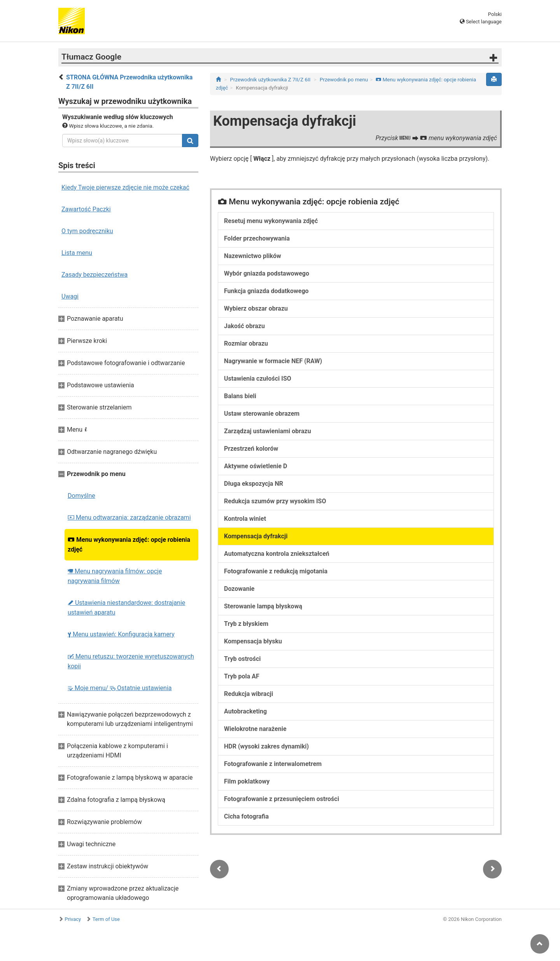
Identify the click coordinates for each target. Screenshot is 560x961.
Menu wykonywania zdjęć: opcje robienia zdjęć (129, 545)
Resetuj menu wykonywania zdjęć (271, 221)
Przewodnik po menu (344, 80)
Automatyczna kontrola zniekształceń (277, 554)
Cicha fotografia (246, 816)
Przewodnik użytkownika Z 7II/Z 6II (270, 80)
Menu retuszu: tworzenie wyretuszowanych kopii (131, 661)
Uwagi (70, 296)
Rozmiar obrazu (246, 343)
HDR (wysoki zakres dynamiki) (266, 746)
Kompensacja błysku (253, 641)
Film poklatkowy (247, 781)
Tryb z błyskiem (246, 624)
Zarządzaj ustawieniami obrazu (268, 431)
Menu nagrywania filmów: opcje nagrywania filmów (115, 576)
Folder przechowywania (257, 238)
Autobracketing (245, 711)
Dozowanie (239, 589)
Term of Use (106, 919)
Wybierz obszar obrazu (256, 308)
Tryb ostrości (242, 659)
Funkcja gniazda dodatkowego (266, 291)
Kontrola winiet (245, 519)
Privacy (73, 919)
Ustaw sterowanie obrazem (262, 414)
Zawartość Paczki (86, 209)
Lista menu (77, 253)
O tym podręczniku (87, 231)
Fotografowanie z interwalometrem (273, 764)
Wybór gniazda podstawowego (267, 273)
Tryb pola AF (242, 676)
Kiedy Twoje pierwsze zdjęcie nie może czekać (125, 187)
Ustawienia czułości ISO (258, 379)
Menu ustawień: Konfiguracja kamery (121, 634)
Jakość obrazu (244, 326)
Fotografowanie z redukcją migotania (276, 571)
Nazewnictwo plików (253, 256)
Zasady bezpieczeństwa (94, 275)
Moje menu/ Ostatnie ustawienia (120, 688)
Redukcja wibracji (248, 694)
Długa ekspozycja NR (254, 484)
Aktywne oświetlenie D (255, 466)
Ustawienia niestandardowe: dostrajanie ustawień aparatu (126, 608)
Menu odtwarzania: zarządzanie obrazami (129, 517)
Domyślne (81, 496)
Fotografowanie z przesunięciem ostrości (282, 799)
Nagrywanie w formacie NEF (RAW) (273, 361)
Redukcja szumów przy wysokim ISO (275, 501)
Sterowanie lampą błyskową (263, 606)
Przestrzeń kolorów (251, 449)
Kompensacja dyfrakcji (256, 536)
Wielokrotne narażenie (255, 729)
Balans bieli (240, 396)
